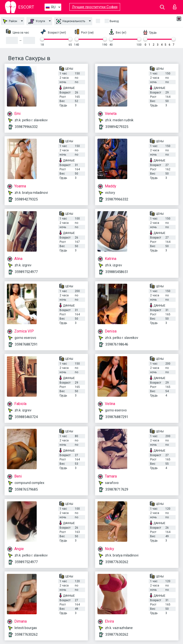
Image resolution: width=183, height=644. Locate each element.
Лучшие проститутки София (95, 7)
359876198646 (117, 344)
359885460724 (26, 417)
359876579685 (26, 489)
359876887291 (26, 344)
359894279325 (117, 127)
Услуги (37, 21)
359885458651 (117, 272)
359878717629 (117, 489)
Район (10, 21)
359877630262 (117, 562)
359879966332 (26, 127)
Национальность (71, 21)
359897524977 (26, 272)
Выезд (114, 21)
